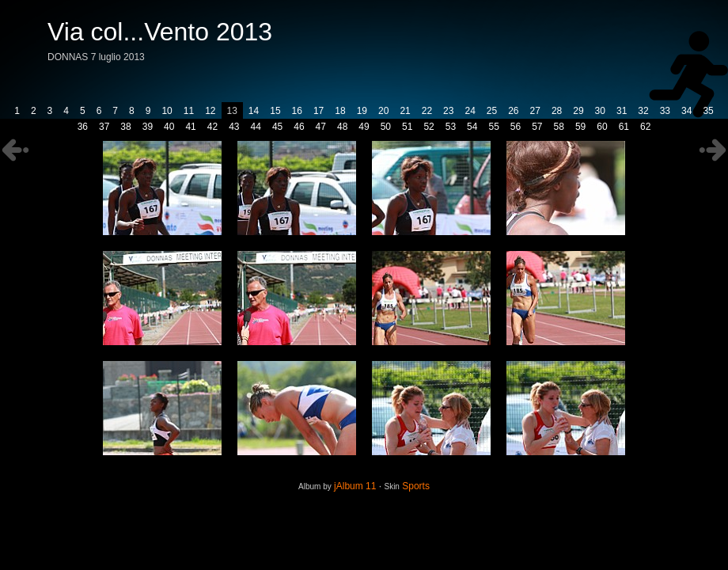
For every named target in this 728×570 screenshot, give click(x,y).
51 (407, 127)
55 (493, 127)
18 (340, 111)
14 (254, 111)
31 (622, 111)
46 (299, 127)
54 (472, 127)
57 (537, 127)
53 (451, 127)
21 (405, 111)
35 (708, 111)
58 (559, 127)
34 (686, 111)
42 (212, 127)
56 (516, 127)
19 (362, 111)
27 (535, 111)
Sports (416, 486)
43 (234, 127)
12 (210, 111)
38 (125, 127)
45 (277, 127)
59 (580, 127)
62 (645, 127)
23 (448, 111)
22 (427, 111)
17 (318, 111)
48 (342, 127)
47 (321, 127)
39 (148, 127)
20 (383, 111)
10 (167, 111)
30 (600, 111)
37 (104, 127)
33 (665, 111)
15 (275, 111)
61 (624, 127)
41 (190, 127)
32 (643, 111)
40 (169, 127)
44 (256, 127)
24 (470, 111)
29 (578, 111)
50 (386, 127)
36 (83, 127)
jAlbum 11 (355, 486)
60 (602, 127)
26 (513, 111)
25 (492, 111)
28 (557, 111)
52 (428, 127)
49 (364, 127)
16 (297, 111)
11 (189, 111)
